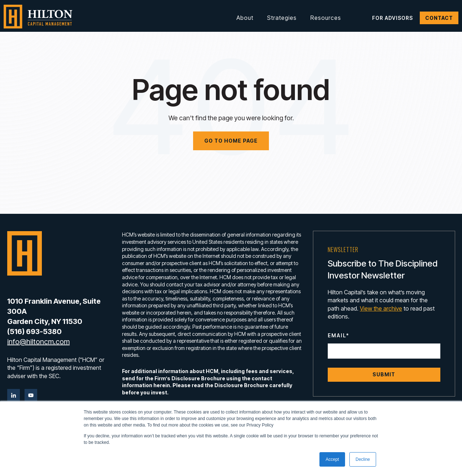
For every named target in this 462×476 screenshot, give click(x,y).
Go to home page (231, 141)
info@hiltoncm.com (38, 342)
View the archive (381, 308)
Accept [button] (332, 459)
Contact (439, 18)
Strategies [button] (282, 18)
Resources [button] (326, 18)
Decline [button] (363, 459)
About (245, 18)
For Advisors (393, 18)
